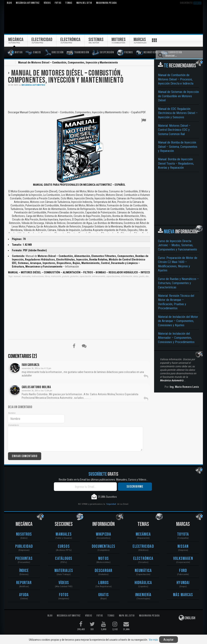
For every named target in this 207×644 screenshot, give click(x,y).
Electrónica (143, 559)
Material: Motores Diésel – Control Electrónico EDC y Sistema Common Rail (174, 130)
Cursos (64, 546)
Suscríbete (191, 3)
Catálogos (64, 559)
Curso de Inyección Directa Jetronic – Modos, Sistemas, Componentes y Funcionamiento (178, 245)
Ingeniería (143, 595)
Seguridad (111, 504)
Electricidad (143, 546)
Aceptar (169, 640)
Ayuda (24, 595)
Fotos (64, 595)
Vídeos (64, 583)
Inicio (10, 63)
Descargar (103, 571)
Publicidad (24, 546)
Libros (104, 583)
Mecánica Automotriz (33, 85)
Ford (183, 571)
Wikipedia (103, 534)
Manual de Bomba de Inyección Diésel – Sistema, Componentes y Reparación (178, 147)
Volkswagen (183, 559)
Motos (103, 559)
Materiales (64, 571)
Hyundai (183, 583)
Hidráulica (143, 583)
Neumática (143, 571)
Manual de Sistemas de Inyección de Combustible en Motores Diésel (178, 96)
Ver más (153, 640)
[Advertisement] (79, 98)
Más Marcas (183, 595)
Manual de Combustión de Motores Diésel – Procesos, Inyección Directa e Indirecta (176, 79)
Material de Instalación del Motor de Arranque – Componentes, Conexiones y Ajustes (178, 321)
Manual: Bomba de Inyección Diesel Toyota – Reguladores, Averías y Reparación (176, 163)
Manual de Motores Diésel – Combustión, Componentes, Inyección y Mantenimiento (66, 77)
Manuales (64, 534)
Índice (24, 571)
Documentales (103, 546)
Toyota (183, 534)
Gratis (104, 595)
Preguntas (24, 559)
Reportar (24, 583)
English (187, 618)
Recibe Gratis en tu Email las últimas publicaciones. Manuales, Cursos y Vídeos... (103, 480)
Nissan (183, 546)
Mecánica (143, 534)
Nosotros (24, 534)
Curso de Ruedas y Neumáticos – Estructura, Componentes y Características (178, 283)
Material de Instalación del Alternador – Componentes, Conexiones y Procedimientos (176, 338)
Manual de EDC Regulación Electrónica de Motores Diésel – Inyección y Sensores (178, 113)
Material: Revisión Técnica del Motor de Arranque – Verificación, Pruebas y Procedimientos (176, 302)
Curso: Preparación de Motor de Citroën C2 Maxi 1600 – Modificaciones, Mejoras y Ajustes (178, 264)
